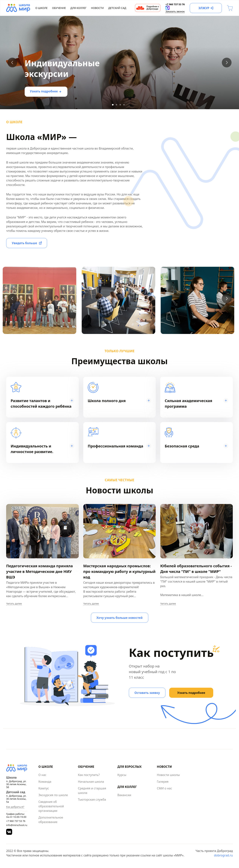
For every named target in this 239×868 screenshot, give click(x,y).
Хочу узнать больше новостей (120, 618)
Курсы (122, 775)
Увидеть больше (24, 243)
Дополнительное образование (51, 820)
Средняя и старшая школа (92, 791)
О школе (41, 8)
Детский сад (117, 8)
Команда (45, 782)
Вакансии (124, 795)
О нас (42, 775)
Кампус (44, 788)
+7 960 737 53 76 (16, 821)
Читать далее (14, 604)
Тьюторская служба (92, 799)
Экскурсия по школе (53, 795)
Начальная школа (91, 782)
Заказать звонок (175, 11)
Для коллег (78, 8)
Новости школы (168, 775)
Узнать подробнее (44, 91)
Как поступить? (89, 775)
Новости (97, 8)
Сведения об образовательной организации (51, 806)
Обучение (59, 8)
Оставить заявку (147, 693)
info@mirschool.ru (17, 825)
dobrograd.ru (223, 855)
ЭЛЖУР (204, 8)
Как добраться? (15, 807)
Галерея (163, 782)
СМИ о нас (164, 788)
